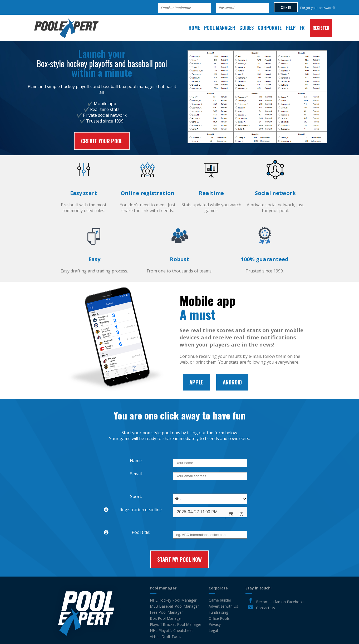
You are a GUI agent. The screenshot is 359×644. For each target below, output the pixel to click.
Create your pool (102, 141)
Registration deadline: (131, 510)
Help (291, 28)
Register (321, 28)
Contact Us (265, 608)
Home (194, 28)
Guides (247, 28)
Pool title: (125, 532)
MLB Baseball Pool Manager (174, 606)
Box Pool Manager (166, 618)
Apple (196, 382)
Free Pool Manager (166, 612)
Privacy (215, 624)
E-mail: (136, 474)
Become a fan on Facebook (280, 602)
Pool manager (220, 28)
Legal (213, 630)
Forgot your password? (318, 8)
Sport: (136, 496)
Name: (136, 461)
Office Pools (219, 618)
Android (232, 382)
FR (302, 28)
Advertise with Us (223, 606)
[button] (231, 514)
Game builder (220, 600)
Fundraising (218, 612)
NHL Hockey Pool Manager (173, 600)
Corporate (270, 28)
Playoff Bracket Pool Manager (176, 624)
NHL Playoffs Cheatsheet (171, 630)
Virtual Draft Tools (166, 636)
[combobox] (200, 512)
